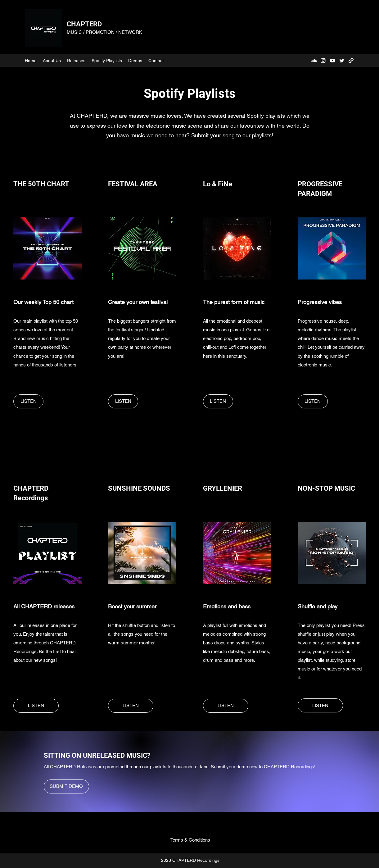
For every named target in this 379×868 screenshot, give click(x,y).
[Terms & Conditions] (190, 840)
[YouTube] (332, 61)
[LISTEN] (28, 401)
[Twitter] (342, 61)
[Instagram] (323, 61)
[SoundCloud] (314, 61)
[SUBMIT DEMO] (66, 786)
